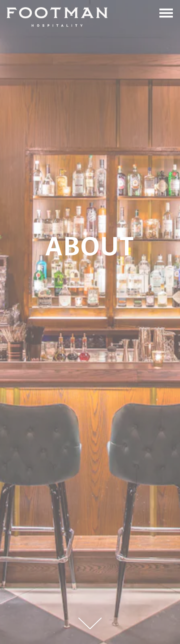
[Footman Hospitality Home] (57, 17)
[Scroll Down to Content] (90, 623)
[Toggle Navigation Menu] (166, 13)
